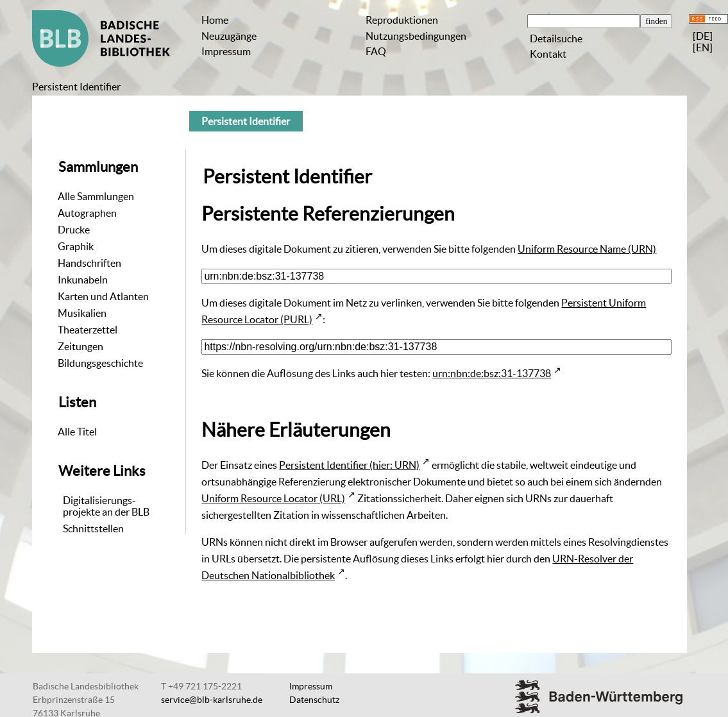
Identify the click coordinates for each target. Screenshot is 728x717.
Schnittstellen (93, 528)
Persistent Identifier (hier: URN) (349, 465)
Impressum (226, 51)
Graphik (76, 246)
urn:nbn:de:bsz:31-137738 (492, 373)
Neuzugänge (229, 36)
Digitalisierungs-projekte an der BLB (106, 506)
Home (215, 20)
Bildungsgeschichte (100, 363)
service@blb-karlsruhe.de (212, 700)
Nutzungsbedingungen (416, 36)
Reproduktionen (402, 20)
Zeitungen (80, 346)
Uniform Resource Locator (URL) (273, 498)
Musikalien (82, 313)
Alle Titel (77, 432)
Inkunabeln (83, 280)
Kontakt (548, 54)
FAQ (376, 51)
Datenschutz (314, 700)
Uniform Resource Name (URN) (587, 249)
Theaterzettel (88, 330)
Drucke (74, 230)
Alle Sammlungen (96, 196)
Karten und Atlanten (103, 296)
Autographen (87, 213)
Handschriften (89, 263)
